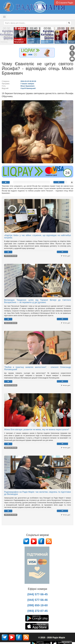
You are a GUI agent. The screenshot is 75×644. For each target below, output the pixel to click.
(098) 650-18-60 (37, 605)
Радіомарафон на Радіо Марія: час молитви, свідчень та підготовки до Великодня (37, 493)
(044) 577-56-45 (37, 594)
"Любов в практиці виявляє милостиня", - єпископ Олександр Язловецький (37, 368)
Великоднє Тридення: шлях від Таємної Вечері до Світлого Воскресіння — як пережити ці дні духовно (37, 301)
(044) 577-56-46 (37, 600)
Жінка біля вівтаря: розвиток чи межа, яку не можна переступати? (37, 429)
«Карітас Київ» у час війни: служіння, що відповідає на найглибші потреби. (37, 237)
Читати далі (65, 256)
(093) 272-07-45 (37, 611)
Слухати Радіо (65, 3)
